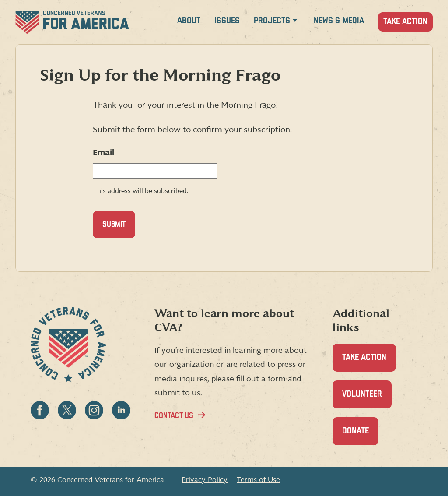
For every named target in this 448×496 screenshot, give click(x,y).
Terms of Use (258, 480)
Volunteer (367, 399)
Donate (360, 436)
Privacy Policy (205, 480)
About (189, 21)
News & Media (339, 21)
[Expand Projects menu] (295, 22)
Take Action (405, 22)
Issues (227, 21)
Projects (272, 21)
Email (103, 153)
